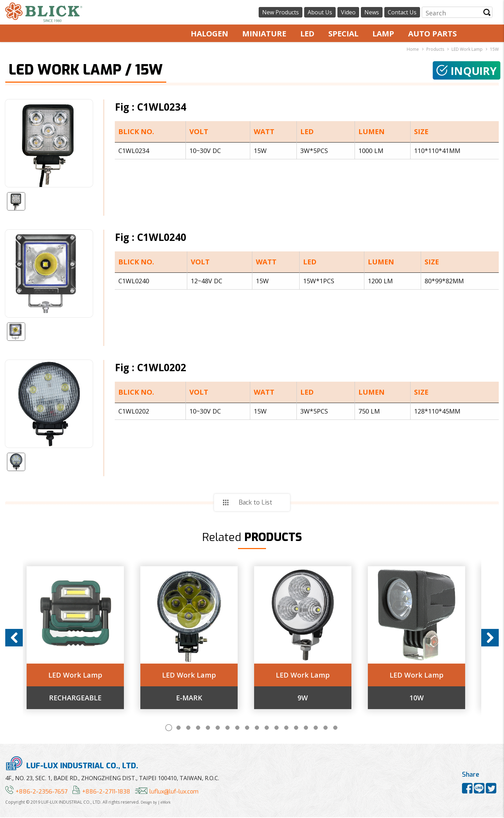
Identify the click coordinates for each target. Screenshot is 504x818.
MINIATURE (264, 33)
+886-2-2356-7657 (36, 792)
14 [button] (296, 728)
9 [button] (247, 728)
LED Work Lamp (80, 675)
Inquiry (466, 71)
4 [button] (198, 728)
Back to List (255, 502)
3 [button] (188, 728)
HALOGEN (209, 33)
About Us (320, 12)
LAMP (383, 33)
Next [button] (490, 638)
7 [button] (227, 728)
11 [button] (267, 728)
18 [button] (335, 728)
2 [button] (178, 728)
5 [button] (208, 728)
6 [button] (218, 728)
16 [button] (316, 728)
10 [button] (257, 728)
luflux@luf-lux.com (167, 792)
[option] (80, 638)
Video (348, 12)
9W (310, 698)
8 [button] (237, 728)
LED (307, 33)
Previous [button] (14, 638)
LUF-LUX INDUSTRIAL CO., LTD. (72, 764)
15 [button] (306, 728)
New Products (281, 12)
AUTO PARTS (432, 33)
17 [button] (325, 728)
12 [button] (276, 728)
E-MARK (195, 698)
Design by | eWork (156, 803)
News (372, 12)
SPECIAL (343, 33)
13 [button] (286, 728)
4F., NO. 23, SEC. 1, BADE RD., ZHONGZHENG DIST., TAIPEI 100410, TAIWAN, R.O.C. (112, 779)
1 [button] (169, 728)
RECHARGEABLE (80, 698)
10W (425, 698)
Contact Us (402, 12)
